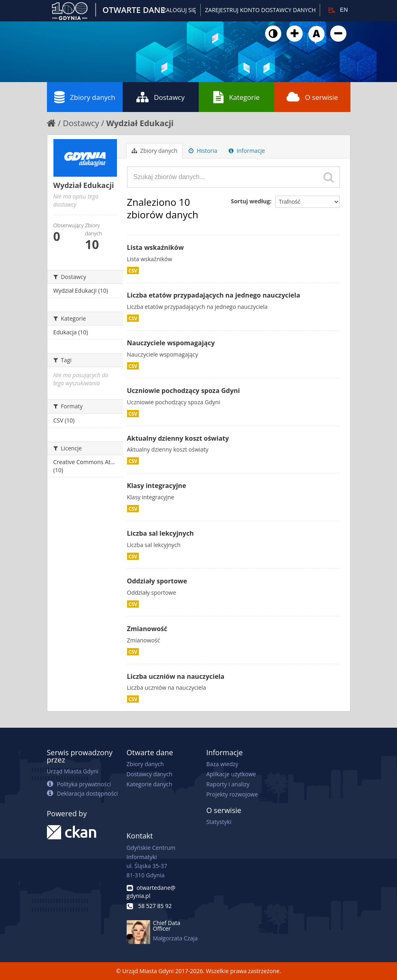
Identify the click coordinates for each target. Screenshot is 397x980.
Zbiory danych (85, 97)
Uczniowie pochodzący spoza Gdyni (184, 391)
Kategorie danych (150, 784)
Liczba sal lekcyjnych (160, 533)
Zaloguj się (179, 10)
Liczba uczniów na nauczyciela (176, 676)
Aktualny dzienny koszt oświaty (178, 438)
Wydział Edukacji (140, 123)
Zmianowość (147, 629)
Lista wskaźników (156, 247)
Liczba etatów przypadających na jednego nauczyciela (214, 295)
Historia (203, 151)
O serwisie (312, 97)
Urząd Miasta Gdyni (73, 771)
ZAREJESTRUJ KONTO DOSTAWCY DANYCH (261, 10)
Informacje (247, 151)
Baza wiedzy (222, 764)
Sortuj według (250, 201)
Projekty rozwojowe (232, 794)
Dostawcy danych (150, 774)
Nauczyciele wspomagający (171, 343)
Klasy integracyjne (157, 486)
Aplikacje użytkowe (231, 774)
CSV (133, 270)
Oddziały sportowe (157, 581)
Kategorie (237, 97)
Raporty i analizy (228, 784)
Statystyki (219, 822)
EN (344, 10)
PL (332, 10)
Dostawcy (160, 97)
